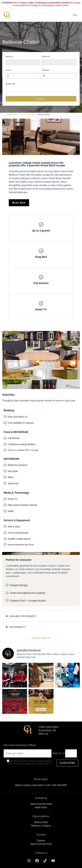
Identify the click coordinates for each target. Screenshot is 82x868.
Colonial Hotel (12, 115)
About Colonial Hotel (41, 804)
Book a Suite (41, 822)
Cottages (31, 115)
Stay (23, 115)
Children (46, 70)
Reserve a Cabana (41, 826)
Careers (41, 840)
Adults (8, 70)
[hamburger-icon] (75, 15)
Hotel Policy (41, 807)
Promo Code (10, 84)
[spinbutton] (23, 76)
